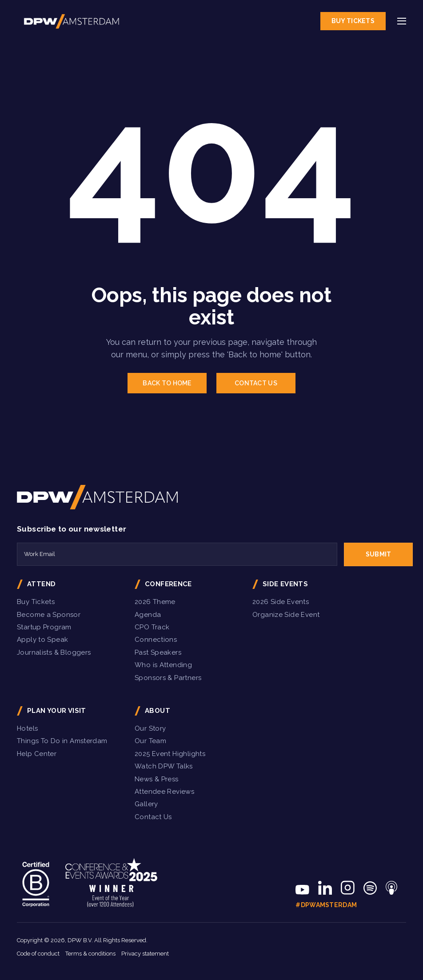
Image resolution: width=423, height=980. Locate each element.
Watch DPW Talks (164, 766)
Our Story (150, 728)
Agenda (148, 615)
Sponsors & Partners (168, 678)
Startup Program (44, 627)
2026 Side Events (281, 602)
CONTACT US (256, 383)
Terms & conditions (90, 954)
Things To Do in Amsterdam (62, 741)
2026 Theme (155, 602)
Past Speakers (158, 652)
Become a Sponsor (49, 615)
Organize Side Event (286, 615)
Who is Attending (163, 665)
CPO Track (152, 627)
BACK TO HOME (167, 383)
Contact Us (153, 817)
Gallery (146, 804)
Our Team (150, 741)
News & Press (157, 779)
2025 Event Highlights (170, 754)
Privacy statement (145, 954)
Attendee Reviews (164, 792)
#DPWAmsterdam (326, 905)
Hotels (27, 728)
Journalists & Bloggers (54, 652)
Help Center (37, 754)
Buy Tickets (353, 21)
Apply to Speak (42, 640)
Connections (156, 640)
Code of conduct (38, 954)
